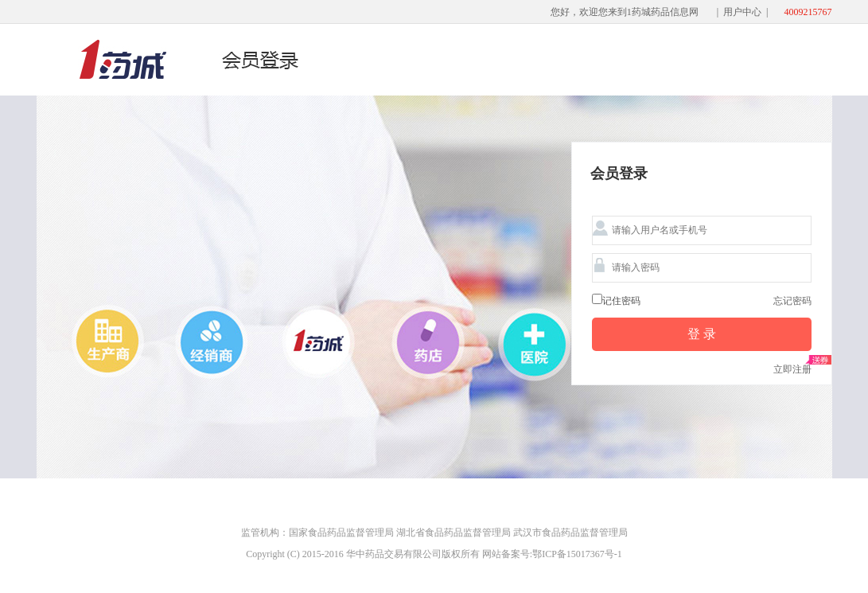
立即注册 (792, 369)
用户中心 (742, 12)
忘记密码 (792, 301)
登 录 (702, 334)
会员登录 (619, 174)
